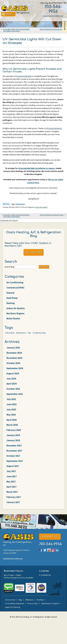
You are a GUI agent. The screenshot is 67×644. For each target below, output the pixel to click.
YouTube (49, 550)
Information (20, 204)
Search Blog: (10, 267)
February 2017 (14, 497)
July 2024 (11, 379)
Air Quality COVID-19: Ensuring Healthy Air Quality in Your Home (16, 30)
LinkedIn (57, 550)
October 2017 (13, 456)
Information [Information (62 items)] (10, 333)
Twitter (45, 550)
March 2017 (12, 492)
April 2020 (11, 420)
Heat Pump (12, 298)
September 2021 (15, 394)
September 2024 (15, 368)
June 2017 (12, 476)
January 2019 (13, 435)
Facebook (41, 550)
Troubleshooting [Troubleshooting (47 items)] (39, 333)
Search (44, 267)
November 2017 (14, 451)
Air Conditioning (15, 282)
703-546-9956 (53, 9)
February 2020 (14, 430)
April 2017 (11, 487)
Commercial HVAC (15, 288)
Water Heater (13, 318)
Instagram (53, 550)
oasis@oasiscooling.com (53, 16)
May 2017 (11, 482)
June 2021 (12, 404)
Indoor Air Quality (41, 207)
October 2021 (13, 389)
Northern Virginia (15, 313)
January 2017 (13, 502)
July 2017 (11, 471)
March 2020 (12, 425)
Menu (9, 14)
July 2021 (11, 399)
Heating (11, 303)
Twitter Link (6, 204)
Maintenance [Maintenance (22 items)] (21, 333)
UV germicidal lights (24, 76)
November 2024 (14, 358)
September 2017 (15, 461)
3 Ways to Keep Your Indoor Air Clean (52, 29)
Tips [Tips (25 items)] (29, 333)
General (10, 293)
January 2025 (13, 348)
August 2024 (13, 373)
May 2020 (11, 415)
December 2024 (14, 353)
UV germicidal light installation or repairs (36, 168)
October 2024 (13, 363)
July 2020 (11, 410)
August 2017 (13, 466)
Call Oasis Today (34, 252)
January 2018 (13, 440)
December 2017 (14, 446)
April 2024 (11, 384)
